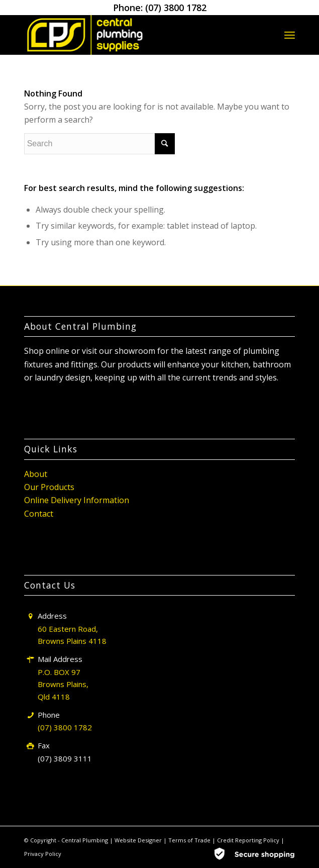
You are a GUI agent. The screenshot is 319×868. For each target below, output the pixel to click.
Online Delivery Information (77, 500)
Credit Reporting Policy (249, 840)
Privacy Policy (43, 854)
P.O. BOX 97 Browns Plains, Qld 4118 (63, 685)
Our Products (49, 487)
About (36, 474)
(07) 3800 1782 (176, 8)
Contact (39, 514)
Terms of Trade (190, 840)
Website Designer (138, 840)
